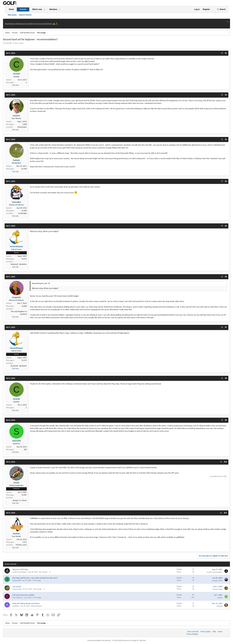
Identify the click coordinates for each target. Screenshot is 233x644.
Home (11, 9)
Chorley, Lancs (21, 545)
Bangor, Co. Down (20, 500)
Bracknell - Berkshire (19, 264)
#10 (225, 462)
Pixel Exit (143, 640)
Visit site (15, 85)
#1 (226, 53)
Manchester (22, 127)
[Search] (221, 9)
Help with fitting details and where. (26, 603)
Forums (23, 9)
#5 (226, 226)
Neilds (220, 598)
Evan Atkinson (18, 598)
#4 (226, 181)
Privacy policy (206, 632)
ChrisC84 (8, 43)
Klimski (220, 606)
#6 (226, 277)
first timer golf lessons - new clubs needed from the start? (35, 578)
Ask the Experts (36, 606)
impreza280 (17, 580)
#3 (226, 139)
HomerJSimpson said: (40, 283)
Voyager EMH (217, 581)
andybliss (16, 606)
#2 (226, 95)
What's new (37, 9)
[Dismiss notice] (227, 22)
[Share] (222, 53)
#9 (226, 420)
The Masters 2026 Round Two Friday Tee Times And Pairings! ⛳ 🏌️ (31, 24)
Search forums (25, 15)
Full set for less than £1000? (23, 595)
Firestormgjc (17, 589)
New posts (12, 15)
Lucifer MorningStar (20, 572)
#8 (226, 378)
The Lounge (43, 572)
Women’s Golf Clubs (20, 569)
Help (214, 632)
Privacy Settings (192, 634)
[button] (44, 9)
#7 (226, 327)
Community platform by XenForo (109, 640)
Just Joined (17, 586)
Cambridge (23, 213)
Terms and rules (193, 632)
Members (53, 9)
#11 (225, 513)
